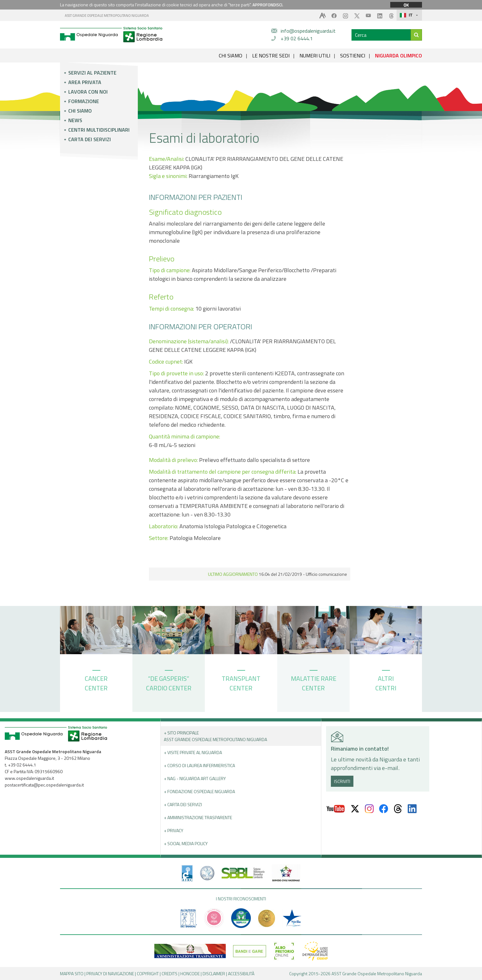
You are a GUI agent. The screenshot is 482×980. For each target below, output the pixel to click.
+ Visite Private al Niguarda (193, 752)
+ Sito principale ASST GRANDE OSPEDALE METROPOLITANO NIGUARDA (215, 736)
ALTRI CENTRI (386, 681)
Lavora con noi (88, 92)
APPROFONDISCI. (268, 5)
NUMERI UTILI (315, 56)
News (75, 120)
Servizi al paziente (92, 73)
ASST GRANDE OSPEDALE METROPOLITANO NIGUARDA (107, 16)
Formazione (84, 101)
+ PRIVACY (174, 830)
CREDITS (170, 973)
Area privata (85, 82)
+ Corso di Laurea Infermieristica (199, 765)
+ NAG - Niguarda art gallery (195, 778)
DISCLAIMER (214, 973)
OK (406, 5)
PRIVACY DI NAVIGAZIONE (110, 973)
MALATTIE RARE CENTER (314, 681)
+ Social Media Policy (186, 843)
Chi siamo (80, 111)
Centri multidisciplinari (99, 130)
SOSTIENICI (353, 56)
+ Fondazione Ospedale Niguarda (199, 791)
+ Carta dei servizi (183, 804)
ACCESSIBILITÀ (241, 973)
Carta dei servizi (90, 139)
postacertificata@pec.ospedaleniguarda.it (44, 785)
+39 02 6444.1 (297, 38)
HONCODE (190, 973)
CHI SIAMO (231, 56)
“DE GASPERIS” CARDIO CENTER (169, 681)
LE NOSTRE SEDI (271, 56)
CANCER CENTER (96, 681)
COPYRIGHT (148, 973)
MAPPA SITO (72, 973)
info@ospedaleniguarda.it (308, 31)
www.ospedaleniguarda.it (29, 778)
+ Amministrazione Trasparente (198, 817)
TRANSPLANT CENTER (241, 681)
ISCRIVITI (342, 781)
